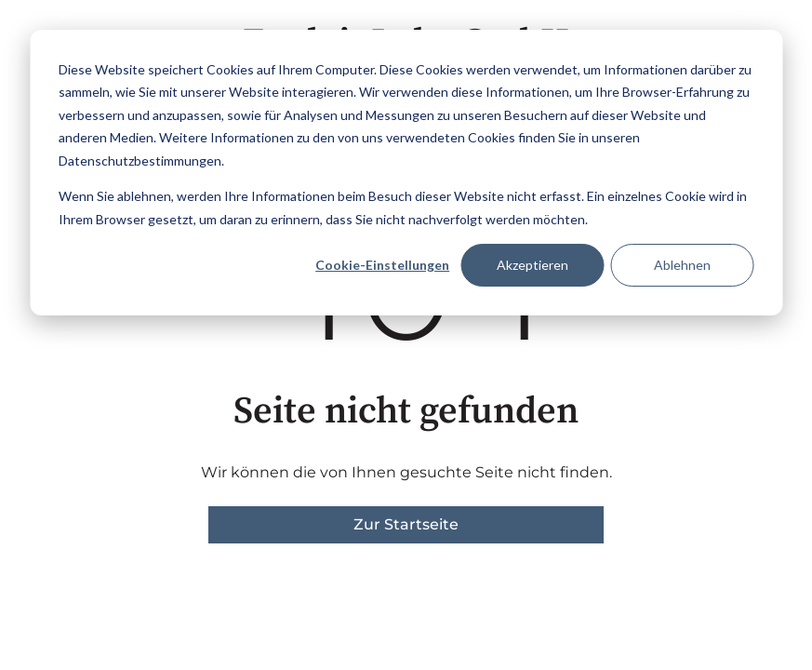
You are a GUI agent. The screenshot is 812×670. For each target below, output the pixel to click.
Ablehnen (682, 265)
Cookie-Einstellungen (382, 265)
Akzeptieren (532, 265)
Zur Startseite (406, 524)
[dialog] (406, 173)
